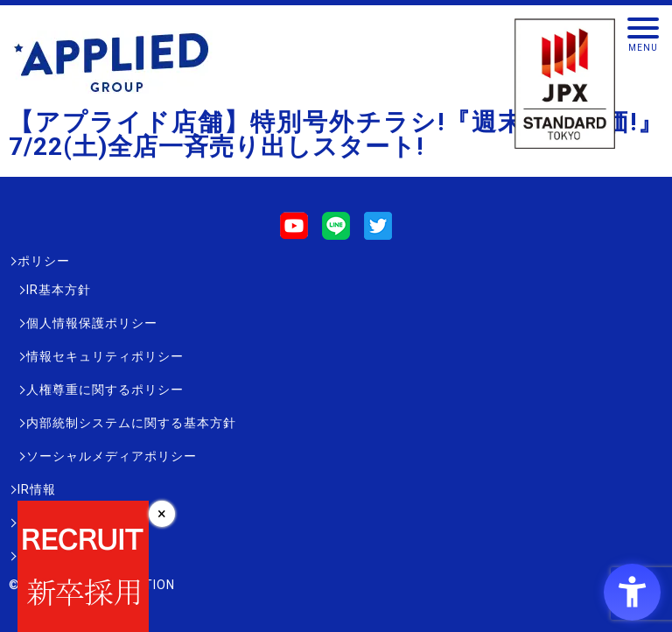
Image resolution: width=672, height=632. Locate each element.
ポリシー (44, 261)
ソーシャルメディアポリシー (112, 456)
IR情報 (37, 489)
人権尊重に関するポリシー (105, 390)
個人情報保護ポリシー (92, 323)
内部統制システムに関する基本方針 (131, 423)
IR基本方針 (59, 290)
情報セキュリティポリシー (105, 356)
